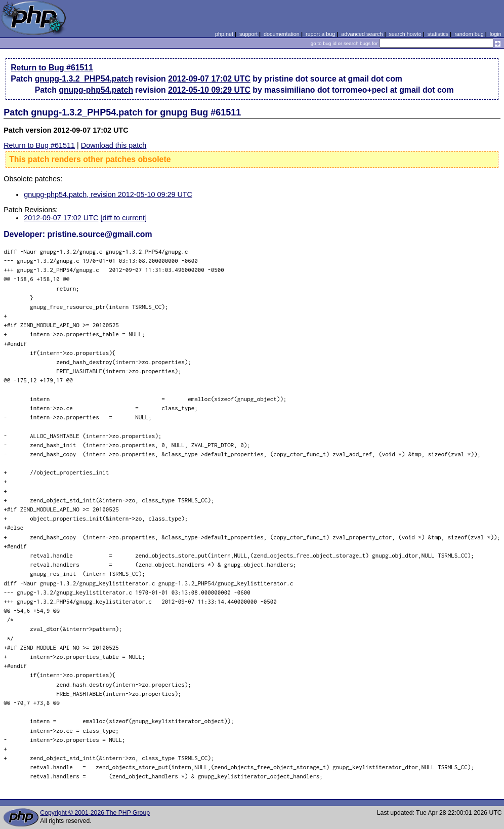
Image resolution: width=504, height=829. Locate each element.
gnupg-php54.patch (96, 90)
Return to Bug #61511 (52, 68)
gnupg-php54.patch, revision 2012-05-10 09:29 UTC (108, 194)
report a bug (320, 34)
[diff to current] (123, 218)
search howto (405, 34)
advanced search (362, 34)
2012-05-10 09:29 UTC (209, 90)
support (248, 34)
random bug (469, 34)
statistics (438, 34)
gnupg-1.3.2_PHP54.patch (84, 79)
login (496, 34)
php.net (224, 34)
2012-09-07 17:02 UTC (209, 79)
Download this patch (114, 145)
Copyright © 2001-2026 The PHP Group (95, 813)
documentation (282, 34)
